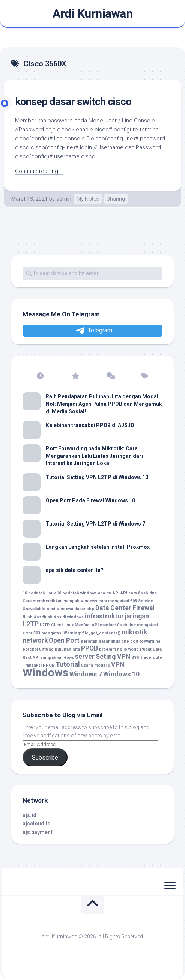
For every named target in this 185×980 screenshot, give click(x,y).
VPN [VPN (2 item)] (118, 664)
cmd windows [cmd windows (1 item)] (60, 609)
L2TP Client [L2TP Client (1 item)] (51, 625)
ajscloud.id (37, 824)
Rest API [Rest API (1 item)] (31, 658)
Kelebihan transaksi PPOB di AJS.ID (90, 425)
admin (64, 199)
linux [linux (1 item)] (69, 625)
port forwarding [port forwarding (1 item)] (145, 641)
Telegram (93, 331)
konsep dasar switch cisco (73, 102)
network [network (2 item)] (35, 640)
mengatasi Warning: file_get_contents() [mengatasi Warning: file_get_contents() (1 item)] (81, 633)
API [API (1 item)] (124, 593)
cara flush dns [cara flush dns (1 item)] (143, 593)
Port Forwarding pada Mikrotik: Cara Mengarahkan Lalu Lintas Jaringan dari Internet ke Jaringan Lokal (94, 456)
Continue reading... (39, 171)
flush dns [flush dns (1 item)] (32, 617)
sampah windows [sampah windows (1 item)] (57, 658)
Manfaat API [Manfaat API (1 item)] (87, 625)
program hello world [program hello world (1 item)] (119, 649)
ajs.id (29, 815)
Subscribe (45, 757)
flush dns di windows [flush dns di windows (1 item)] (63, 617)
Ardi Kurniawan (92, 13)
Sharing (116, 199)
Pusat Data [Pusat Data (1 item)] (151, 649)
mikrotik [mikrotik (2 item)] (134, 632)
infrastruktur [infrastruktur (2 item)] (104, 616)
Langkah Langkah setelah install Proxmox (98, 547)
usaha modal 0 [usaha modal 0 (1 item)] (96, 665)
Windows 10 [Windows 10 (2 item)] (121, 674)
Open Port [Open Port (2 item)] (64, 640)
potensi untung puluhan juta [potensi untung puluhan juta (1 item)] (51, 649)
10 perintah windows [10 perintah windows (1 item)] (77, 593)
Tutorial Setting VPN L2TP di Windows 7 (96, 524)
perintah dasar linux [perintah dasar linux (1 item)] (100, 641)
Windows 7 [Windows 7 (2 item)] (86, 674)
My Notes (88, 199)
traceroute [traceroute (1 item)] (151, 658)
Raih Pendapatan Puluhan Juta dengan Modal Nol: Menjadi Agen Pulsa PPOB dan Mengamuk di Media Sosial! (104, 404)
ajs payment (38, 832)
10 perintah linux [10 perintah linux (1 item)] (39, 593)
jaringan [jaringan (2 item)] (137, 616)
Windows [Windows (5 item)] (45, 673)
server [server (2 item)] (85, 657)
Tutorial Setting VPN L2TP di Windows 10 (97, 477)
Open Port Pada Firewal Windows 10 (90, 500)
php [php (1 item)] (125, 641)
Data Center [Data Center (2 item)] (113, 608)
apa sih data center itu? (75, 570)
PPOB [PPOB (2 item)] (89, 648)
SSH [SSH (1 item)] (135, 658)
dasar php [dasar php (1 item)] (84, 609)
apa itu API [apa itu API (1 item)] (109, 593)
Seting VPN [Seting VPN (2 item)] (113, 657)
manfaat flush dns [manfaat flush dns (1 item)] (118, 625)
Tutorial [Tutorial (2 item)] (68, 664)
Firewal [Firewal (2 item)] (144, 608)
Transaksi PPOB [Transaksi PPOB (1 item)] (38, 665)
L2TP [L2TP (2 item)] (31, 624)
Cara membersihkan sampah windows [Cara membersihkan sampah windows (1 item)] (60, 601)
